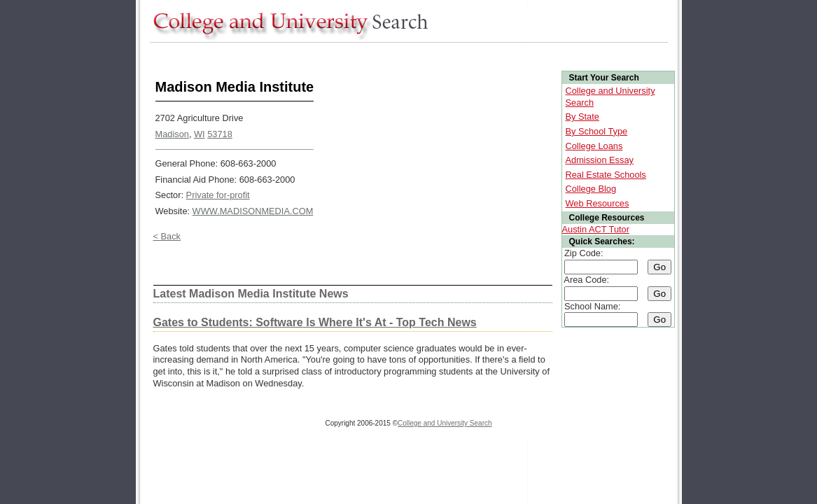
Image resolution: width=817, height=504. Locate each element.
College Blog (591, 189)
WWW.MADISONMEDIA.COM (253, 211)
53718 (220, 134)
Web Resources (598, 203)
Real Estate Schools (606, 175)
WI (200, 134)
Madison (172, 134)
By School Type (597, 131)
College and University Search (445, 423)
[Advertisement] (405, 55)
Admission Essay (600, 160)
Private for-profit (218, 195)
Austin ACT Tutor (596, 229)
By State (582, 117)
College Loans (594, 146)
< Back (167, 236)
